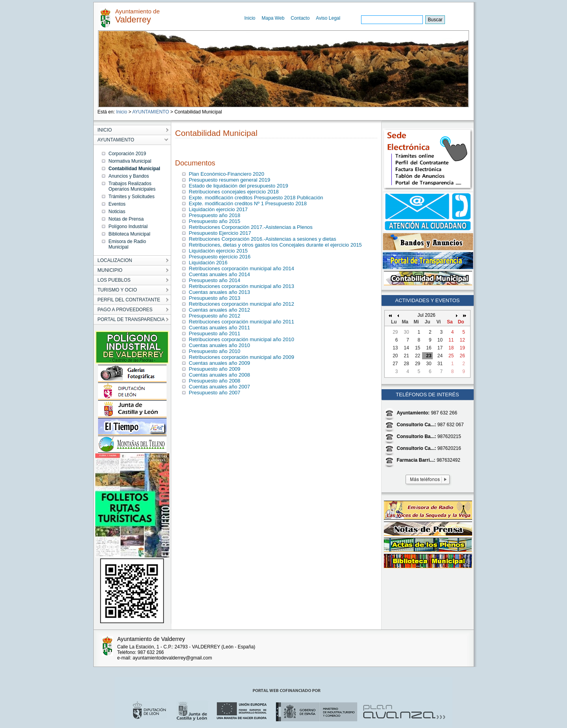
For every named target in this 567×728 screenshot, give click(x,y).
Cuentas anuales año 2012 (220, 310)
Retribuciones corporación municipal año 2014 (242, 268)
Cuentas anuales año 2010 (220, 345)
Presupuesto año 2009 (215, 369)
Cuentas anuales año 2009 (220, 363)
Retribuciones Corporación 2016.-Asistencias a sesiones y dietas (263, 239)
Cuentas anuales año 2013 (220, 292)
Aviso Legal (328, 18)
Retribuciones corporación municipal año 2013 (242, 286)
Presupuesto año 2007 (215, 393)
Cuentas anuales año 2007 (220, 387)
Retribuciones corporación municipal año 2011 (242, 322)
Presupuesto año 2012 (215, 316)
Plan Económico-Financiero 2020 (227, 174)
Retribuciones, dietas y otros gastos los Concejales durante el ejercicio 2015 (275, 245)
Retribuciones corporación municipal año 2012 (242, 304)
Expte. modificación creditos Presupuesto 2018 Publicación (256, 198)
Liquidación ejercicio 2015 (219, 251)
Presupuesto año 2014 (215, 280)
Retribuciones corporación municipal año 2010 (242, 339)
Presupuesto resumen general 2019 (230, 180)
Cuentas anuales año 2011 (220, 328)
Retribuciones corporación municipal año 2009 (242, 357)
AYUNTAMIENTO (151, 112)
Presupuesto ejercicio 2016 (220, 257)
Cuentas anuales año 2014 (220, 274)
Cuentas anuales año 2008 (220, 375)
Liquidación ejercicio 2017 (219, 209)
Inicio (250, 18)
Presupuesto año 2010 (215, 351)
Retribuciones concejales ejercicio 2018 (234, 192)
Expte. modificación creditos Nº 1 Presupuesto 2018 (248, 203)
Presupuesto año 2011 (215, 333)
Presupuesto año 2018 (215, 215)
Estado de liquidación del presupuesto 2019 (239, 186)
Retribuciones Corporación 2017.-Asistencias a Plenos (251, 227)
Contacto (300, 18)
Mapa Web (273, 18)
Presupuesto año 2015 (215, 221)
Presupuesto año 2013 (215, 298)
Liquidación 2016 (208, 263)
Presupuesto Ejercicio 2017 (220, 233)
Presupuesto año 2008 (215, 381)
